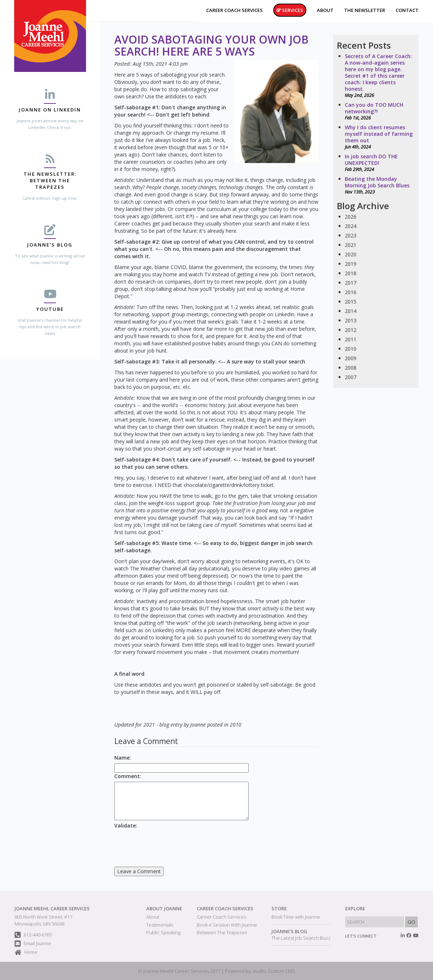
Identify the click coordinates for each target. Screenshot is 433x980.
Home (26, 953)
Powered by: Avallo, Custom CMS (260, 971)
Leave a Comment (139, 871)
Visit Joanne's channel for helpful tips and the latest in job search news (50, 327)
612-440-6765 (33, 935)
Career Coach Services (225, 908)
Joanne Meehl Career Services (52, 908)
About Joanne (164, 908)
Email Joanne (33, 944)
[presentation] (169, 845)
